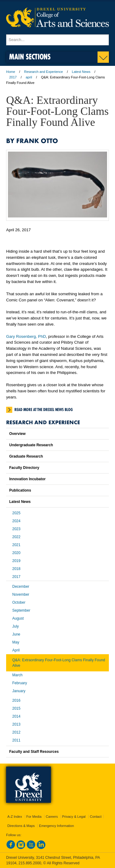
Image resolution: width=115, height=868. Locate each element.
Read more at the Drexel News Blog (44, 409)
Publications (20, 490)
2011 (16, 740)
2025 (16, 513)
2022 (16, 537)
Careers (52, 817)
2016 (16, 700)
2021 (16, 545)
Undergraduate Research (31, 445)
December (21, 587)
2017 (13, 77)
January (19, 691)
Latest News (81, 72)
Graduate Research (26, 456)
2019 (16, 561)
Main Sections (30, 57)
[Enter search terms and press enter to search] (57, 40)
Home (11, 72)
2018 (16, 569)
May (16, 642)
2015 (16, 708)
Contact (96, 817)
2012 (16, 732)
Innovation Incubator (27, 479)
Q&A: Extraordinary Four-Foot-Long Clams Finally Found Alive (59, 663)
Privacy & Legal (74, 817)
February (20, 683)
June (16, 634)
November (21, 594)
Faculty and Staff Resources (34, 752)
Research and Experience (44, 72)
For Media (34, 817)
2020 (16, 553)
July (15, 626)
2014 (16, 716)
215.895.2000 (30, 863)
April (16, 650)
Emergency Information (56, 826)
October (19, 602)
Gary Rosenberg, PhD (26, 336)
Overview (17, 434)
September (21, 610)
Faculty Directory (24, 468)
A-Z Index (15, 817)
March (17, 675)
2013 (16, 724)
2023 (16, 529)
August (18, 618)
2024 (16, 521)
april (29, 77)
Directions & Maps (21, 826)
